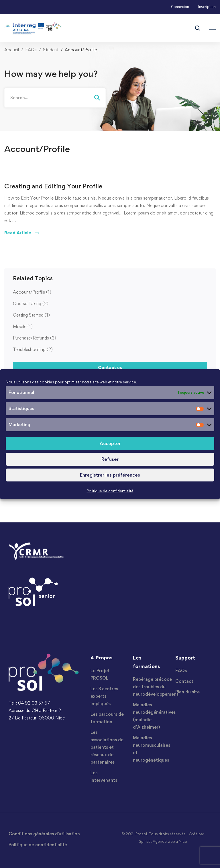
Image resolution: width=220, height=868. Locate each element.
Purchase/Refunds (35, 338)
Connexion (180, 7)
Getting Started (31, 315)
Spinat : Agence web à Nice (163, 841)
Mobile (23, 326)
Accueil (12, 50)
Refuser (110, 459)
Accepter (110, 443)
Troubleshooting (33, 349)
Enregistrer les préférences (110, 475)
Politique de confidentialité (110, 491)
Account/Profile (32, 292)
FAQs (31, 50)
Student (51, 50)
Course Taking (31, 304)
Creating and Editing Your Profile (53, 186)
